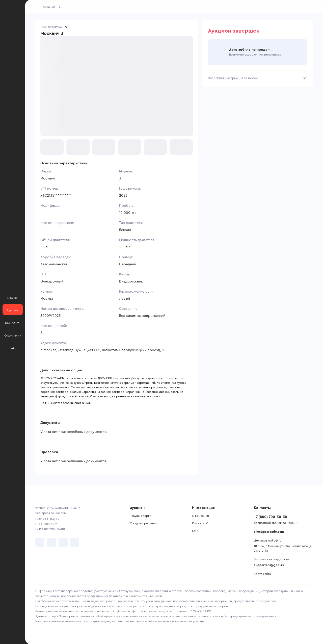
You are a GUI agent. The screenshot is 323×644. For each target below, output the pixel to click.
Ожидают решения (144, 523)
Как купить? (200, 523)
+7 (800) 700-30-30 (271, 517)
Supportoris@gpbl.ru (269, 565)
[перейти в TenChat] (75, 542)
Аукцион (49, 7)
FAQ (195, 531)
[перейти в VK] (40, 542)
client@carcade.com (269, 532)
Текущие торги (141, 516)
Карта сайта (262, 574)
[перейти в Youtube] (63, 542)
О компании (200, 516)
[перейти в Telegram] (51, 542)
